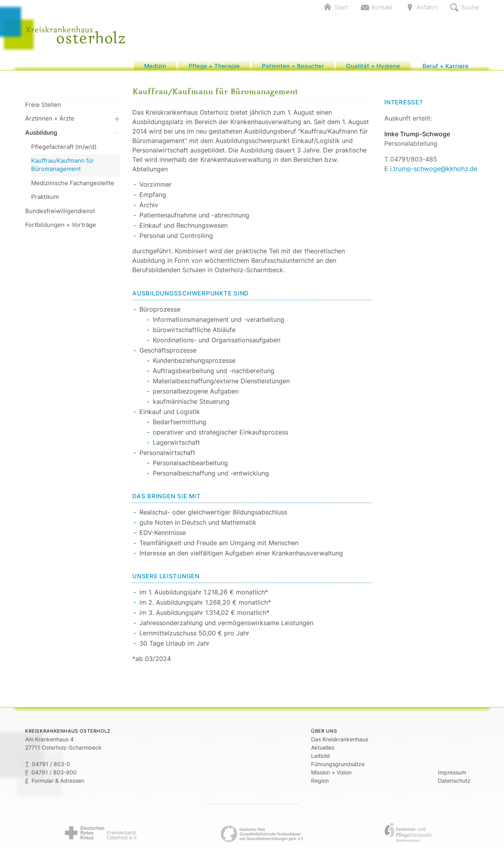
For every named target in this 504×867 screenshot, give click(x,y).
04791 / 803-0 (51, 768)
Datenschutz (454, 784)
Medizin (155, 68)
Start (341, 7)
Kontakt (382, 7)
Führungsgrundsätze (338, 768)
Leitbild (321, 759)
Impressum (452, 776)
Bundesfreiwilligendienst (60, 215)
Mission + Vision (331, 776)
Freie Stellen (43, 109)
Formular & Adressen (58, 784)
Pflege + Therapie (214, 68)
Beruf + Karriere (446, 68)
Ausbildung (72, 136)
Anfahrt (427, 7)
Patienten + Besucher (293, 68)
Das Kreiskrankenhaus (340, 743)
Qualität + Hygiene (373, 68)
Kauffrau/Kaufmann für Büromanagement (63, 169)
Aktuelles (323, 751)
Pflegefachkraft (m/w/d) (64, 150)
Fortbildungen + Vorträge (61, 229)
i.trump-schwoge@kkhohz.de (434, 173)
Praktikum (45, 201)
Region (320, 784)
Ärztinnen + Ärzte (72, 122)
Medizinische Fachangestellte (73, 187)
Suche (470, 7)
